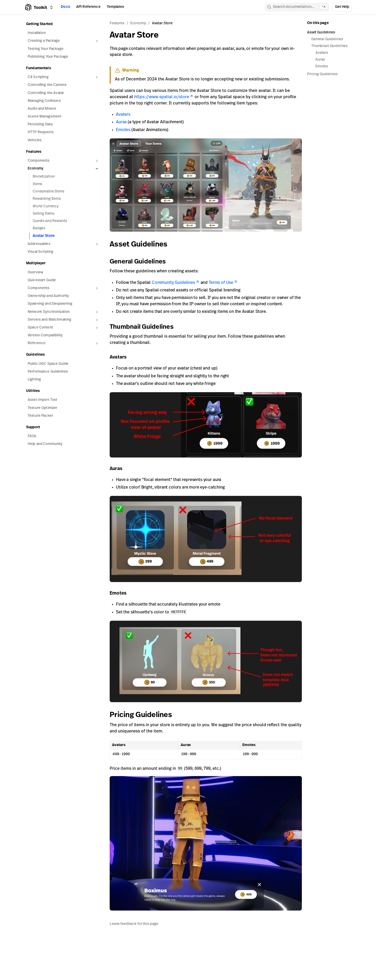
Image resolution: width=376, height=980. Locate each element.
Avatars (123, 115)
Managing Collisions (44, 101)
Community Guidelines (176, 283)
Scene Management (45, 117)
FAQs (32, 436)
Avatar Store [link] (162, 23)
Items (37, 184)
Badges (39, 228)
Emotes (123, 130)
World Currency (46, 206)
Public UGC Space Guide (48, 364)
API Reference (88, 7)
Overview (36, 272)
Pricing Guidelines (145, 715)
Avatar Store (44, 236)
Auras (121, 122)
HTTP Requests (41, 132)
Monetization (44, 177)
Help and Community (45, 444)
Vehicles (35, 140)
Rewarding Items (47, 199)
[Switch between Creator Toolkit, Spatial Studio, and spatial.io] (51, 7)
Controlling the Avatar (46, 93)
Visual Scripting (40, 252)
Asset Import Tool (42, 400)
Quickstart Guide (42, 280)
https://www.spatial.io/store (164, 97)
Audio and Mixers (42, 109)
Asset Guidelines (142, 245)
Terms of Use (223, 283)
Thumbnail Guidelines (145, 327)
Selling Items (43, 214)
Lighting (34, 380)
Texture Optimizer (42, 408)
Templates (115, 7)
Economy (138, 23)
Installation (37, 33)
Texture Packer (40, 416)
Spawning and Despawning (50, 304)
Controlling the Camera (47, 85)
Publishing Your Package (48, 57)
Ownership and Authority (48, 296)
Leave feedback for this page (134, 924)
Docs (65, 7)
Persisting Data (40, 124)
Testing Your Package (46, 49)
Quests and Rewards (50, 221)
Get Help (342, 7)
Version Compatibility (45, 335)
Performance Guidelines (48, 372)
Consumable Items (48, 192)
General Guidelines (141, 262)
